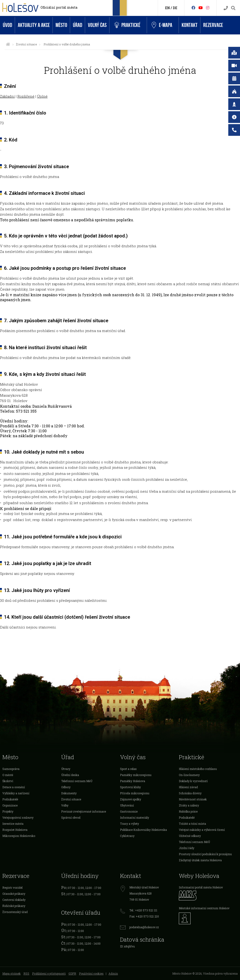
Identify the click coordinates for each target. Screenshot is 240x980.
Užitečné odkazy (190, 836)
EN (167, 8)
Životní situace (26, 44)
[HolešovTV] (201, 8)
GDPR (72, 973)
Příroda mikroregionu (135, 793)
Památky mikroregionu (136, 775)
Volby (65, 805)
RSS (26, 973)
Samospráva (11, 769)
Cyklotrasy (127, 836)
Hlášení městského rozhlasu (198, 769)
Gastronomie (129, 811)
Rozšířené (26, 96)
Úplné (42, 96)
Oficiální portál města (59, 7)
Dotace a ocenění (14, 787)
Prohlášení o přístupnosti (49, 973)
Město (61, 25)
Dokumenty (69, 793)
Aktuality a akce (34, 25)
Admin (113, 973)
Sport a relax (128, 769)
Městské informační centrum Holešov (204, 908)
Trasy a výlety (129, 824)
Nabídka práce (188, 811)
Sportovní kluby (130, 787)
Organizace (10, 805)
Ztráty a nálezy (189, 805)
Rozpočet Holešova (15, 830)
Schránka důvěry (190, 793)
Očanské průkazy (14, 894)
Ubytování (127, 805)
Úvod (7, 25)
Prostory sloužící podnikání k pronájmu (205, 854)
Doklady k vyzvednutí (193, 781)
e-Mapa (162, 25)
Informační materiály (135, 817)
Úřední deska (70, 775)
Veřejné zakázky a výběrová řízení (202, 830)
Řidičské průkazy (14, 906)
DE (175, 8)
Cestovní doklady (14, 900)
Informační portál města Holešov (201, 887)
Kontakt (190, 25)
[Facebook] (193, 8)
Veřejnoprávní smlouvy (18, 817)
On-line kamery (189, 775)
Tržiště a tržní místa (192, 824)
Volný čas (97, 25)
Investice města (13, 824)
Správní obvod (71, 817)
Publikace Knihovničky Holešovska (143, 830)
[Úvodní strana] (8, 44)
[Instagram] (208, 8)
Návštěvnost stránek (193, 799)
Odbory (66, 787)
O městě (8, 775)
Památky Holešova (133, 781)
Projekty (8, 811)
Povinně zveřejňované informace (84, 811)
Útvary (66, 769)
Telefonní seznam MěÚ (77, 781)
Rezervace (213, 25)
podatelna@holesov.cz (144, 927)
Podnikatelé (10, 799)
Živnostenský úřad (15, 912)
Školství (8, 781)
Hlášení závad (188, 787)
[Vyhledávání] (233, 8)
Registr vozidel (12, 888)
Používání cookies (91, 973)
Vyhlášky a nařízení (16, 793)
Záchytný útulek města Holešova (200, 860)
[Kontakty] (226, 8)
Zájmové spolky (131, 799)
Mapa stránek (11, 973)
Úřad (78, 25)
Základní (7, 96)
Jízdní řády (187, 848)
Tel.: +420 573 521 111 (143, 910)
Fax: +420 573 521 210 (144, 916)
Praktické (127, 25)
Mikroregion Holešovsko (19, 836)
